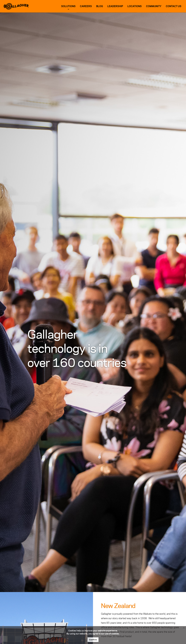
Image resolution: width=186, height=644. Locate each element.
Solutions (68, 6)
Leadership (115, 6)
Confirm (93, 640)
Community (154, 6)
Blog (100, 6)
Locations (135, 6)
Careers (86, 6)
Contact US (174, 6)
